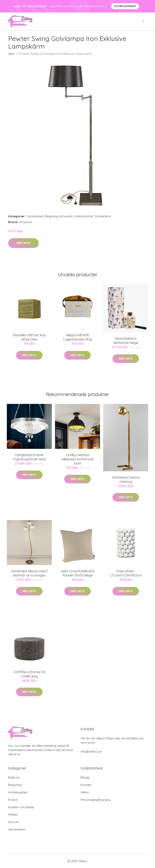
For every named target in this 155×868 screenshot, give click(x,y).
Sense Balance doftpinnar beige (126, 341)
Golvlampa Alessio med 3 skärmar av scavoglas (29, 573)
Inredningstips (18, 792)
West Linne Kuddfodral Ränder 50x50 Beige (78, 573)
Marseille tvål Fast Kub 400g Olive (29, 337)
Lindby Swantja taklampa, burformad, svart (78, 459)
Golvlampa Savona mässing (126, 479)
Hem (11, 54)
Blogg (85, 777)
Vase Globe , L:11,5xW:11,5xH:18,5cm (126, 573)
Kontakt (86, 785)
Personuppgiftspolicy (95, 800)
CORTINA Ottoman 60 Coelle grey (29, 674)
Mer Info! (23, 243)
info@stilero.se (91, 752)
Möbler (13, 815)
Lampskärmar (84, 216)
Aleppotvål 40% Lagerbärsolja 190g (78, 337)
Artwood (66, 216)
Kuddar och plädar (21, 807)
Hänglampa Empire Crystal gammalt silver (29, 457)
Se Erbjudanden (125, 6)
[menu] (143, 21)
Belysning (52, 216)
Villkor (85, 792)
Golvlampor (103, 216)
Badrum (14, 777)
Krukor (13, 800)
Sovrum (14, 822)
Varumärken (35, 216)
